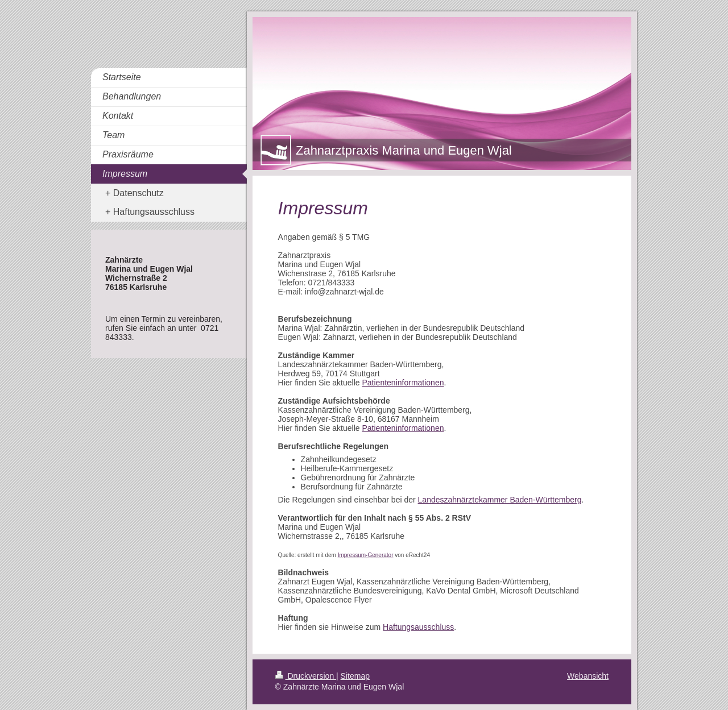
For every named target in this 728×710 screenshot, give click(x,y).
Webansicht (588, 676)
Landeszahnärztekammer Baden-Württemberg (500, 500)
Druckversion (306, 676)
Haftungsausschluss (418, 627)
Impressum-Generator (366, 555)
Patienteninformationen (403, 383)
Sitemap (355, 676)
